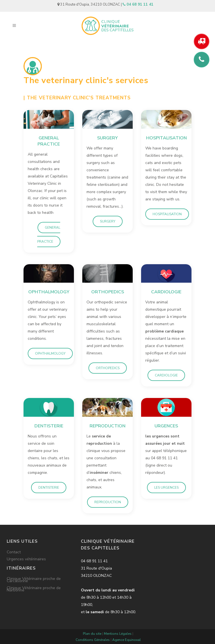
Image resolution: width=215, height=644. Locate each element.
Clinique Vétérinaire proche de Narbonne (34, 589)
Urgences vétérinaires (26, 559)
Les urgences (166, 488)
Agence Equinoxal (127, 640)
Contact (14, 552)
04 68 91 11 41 (138, 4)
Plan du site (92, 634)
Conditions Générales (93, 640)
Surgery (108, 221)
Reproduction (108, 502)
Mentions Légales (118, 634)
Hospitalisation (167, 214)
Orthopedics (108, 368)
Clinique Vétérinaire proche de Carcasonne (34, 580)
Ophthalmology (50, 353)
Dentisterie (49, 488)
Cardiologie (166, 375)
